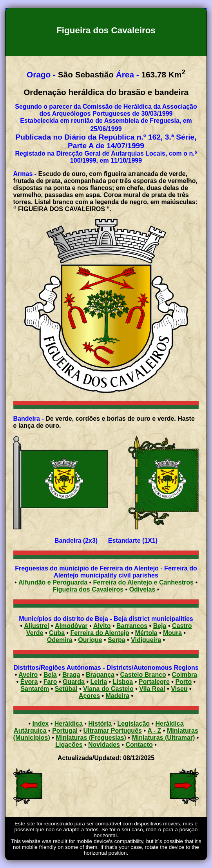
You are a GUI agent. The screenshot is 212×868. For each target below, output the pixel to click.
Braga (71, 675)
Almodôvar (71, 626)
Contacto (139, 745)
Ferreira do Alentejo (100, 633)
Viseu (179, 689)
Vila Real (152, 689)
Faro (50, 682)
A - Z (154, 731)
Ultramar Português (113, 731)
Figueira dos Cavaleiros (88, 589)
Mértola (146, 633)
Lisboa (123, 682)
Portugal (65, 731)
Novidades (104, 745)
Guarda (74, 682)
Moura (172, 633)
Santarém (35, 689)
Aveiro (28, 675)
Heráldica (69, 724)
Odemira (60, 640)
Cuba (57, 633)
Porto (183, 682)
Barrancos (132, 626)
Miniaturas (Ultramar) (163, 738)
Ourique (90, 640)
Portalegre (154, 682)
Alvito (102, 626)
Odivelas (142, 589)
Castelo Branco (143, 675)
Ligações (69, 745)
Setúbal (66, 689)
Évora (29, 682)
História (100, 724)
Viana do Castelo (108, 689)
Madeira (118, 696)
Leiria (99, 682)
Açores (89, 696)
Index (40, 724)
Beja (160, 626)
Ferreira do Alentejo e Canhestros (143, 582)
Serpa (116, 640)
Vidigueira (146, 640)
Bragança (100, 675)
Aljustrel (36, 626)
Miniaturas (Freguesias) (91, 738)
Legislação (133, 724)
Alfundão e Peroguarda (53, 582)
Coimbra (184, 675)
